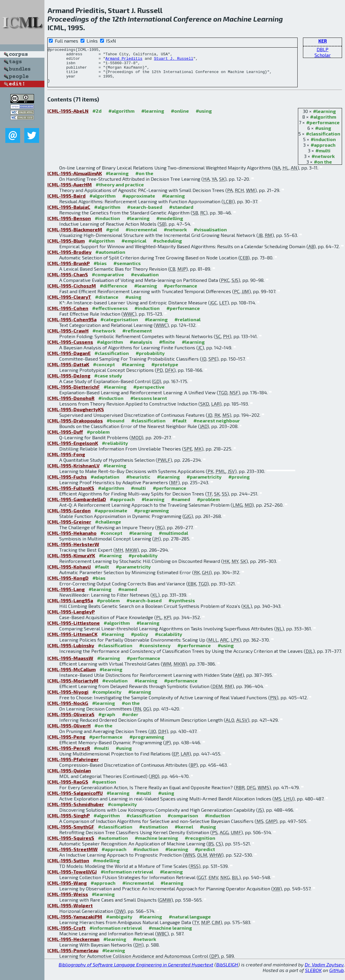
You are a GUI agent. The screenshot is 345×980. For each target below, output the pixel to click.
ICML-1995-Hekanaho (72, 540)
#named (181, 506)
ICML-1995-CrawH (68, 338)
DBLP (322, 49)
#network (323, 163)
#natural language (190, 924)
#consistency (155, 652)
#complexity (107, 699)
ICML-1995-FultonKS (71, 495)
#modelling (170, 225)
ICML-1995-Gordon (69, 518)
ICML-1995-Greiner (69, 529)
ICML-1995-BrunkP (69, 270)
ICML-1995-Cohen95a (72, 326)
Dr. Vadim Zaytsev (324, 972)
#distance (107, 304)
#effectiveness (110, 315)
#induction (323, 146)
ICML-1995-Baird (66, 203)
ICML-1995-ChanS (68, 281)
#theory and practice (120, 192)
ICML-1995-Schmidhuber (76, 811)
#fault (179, 428)
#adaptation (105, 484)
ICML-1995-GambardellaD (77, 506)
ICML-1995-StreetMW (73, 856)
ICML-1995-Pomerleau (73, 957)
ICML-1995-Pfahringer (73, 766)
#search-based (145, 214)
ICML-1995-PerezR (69, 755)
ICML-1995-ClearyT (69, 304)
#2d (97, 118)
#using (323, 135)
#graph (107, 721)
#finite (167, 349)
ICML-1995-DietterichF (74, 394)
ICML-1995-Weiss (68, 901)
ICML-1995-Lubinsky (71, 652)
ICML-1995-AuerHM (70, 192)
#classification (323, 141)
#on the (323, 169)
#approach (323, 152)
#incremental (141, 236)
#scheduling (167, 248)
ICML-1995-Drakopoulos (75, 428)
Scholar (323, 55)
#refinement (137, 338)
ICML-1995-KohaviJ (69, 574)
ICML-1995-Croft (66, 935)
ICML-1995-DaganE (69, 360)
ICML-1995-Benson (69, 225)
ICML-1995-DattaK (68, 371)
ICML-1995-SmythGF (71, 834)
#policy (139, 641)
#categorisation (119, 326)
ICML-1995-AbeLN (68, 118)
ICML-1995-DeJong (69, 383)
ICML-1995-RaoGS (68, 789)
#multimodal (173, 540)
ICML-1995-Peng (66, 744)
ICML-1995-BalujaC (69, 214)
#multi (323, 158)
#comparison (183, 822)
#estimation (154, 834)
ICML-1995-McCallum (72, 676)
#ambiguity (119, 924)
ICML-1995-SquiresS (71, 845)
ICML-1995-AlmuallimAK (75, 180)
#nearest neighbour (217, 428)
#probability (150, 360)
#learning (324, 118)
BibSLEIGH (227, 972)
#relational (187, 326)
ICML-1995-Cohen (68, 315)
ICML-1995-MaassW (70, 665)
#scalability (169, 641)
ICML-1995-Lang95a (70, 607)
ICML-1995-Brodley (69, 259)
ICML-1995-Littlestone (74, 630)
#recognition (200, 845)
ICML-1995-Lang (66, 596)
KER (323, 41)
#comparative (108, 281)
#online (180, 118)
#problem (98, 439)
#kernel (184, 834)
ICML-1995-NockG (68, 710)
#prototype (165, 371)
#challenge (108, 529)
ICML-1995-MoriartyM (73, 688)
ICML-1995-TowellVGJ (72, 879)
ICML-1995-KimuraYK (71, 562)
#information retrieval (127, 879)
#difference (114, 293)
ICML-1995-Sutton (68, 867)
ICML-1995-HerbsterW (73, 551)
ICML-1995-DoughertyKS (76, 416)
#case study (108, 383)
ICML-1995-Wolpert (70, 912)
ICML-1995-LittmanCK (72, 641)
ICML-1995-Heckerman (73, 946)
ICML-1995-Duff (65, 439)
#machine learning (156, 845)
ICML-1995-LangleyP (71, 619)
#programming (151, 518)
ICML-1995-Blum (66, 248)
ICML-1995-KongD (68, 585)
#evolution (115, 688)
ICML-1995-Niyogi (68, 699)
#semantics (127, 270)
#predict (205, 856)
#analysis (141, 349)
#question (104, 789)
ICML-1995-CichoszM (72, 293)
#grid (112, 236)
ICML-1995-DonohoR (71, 405)
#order (130, 721)
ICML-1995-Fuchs (67, 484)
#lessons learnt (149, 405)
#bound (115, 428)
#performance (323, 129)
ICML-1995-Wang (67, 890)
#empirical (134, 248)
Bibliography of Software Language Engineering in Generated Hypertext (136, 972)
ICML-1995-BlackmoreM (75, 236)
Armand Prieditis (124, 61)
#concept (104, 371)
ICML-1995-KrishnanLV (73, 473)
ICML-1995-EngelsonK (73, 450)
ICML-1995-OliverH (69, 733)
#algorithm (323, 124)
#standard (181, 214)
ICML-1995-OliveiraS (71, 721)
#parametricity (204, 484)
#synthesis (182, 607)
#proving (239, 484)
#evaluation (145, 281)
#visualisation (210, 236)
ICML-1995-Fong (66, 461)
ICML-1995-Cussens (70, 349)
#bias (100, 270)
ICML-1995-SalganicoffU (75, 800)
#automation (110, 259)
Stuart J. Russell (174, 61)
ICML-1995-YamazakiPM (75, 924)
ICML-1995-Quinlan (69, 778)
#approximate (139, 203)
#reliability (115, 450)
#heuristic (138, 484)
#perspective (149, 394)
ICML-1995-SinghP (69, 822)
